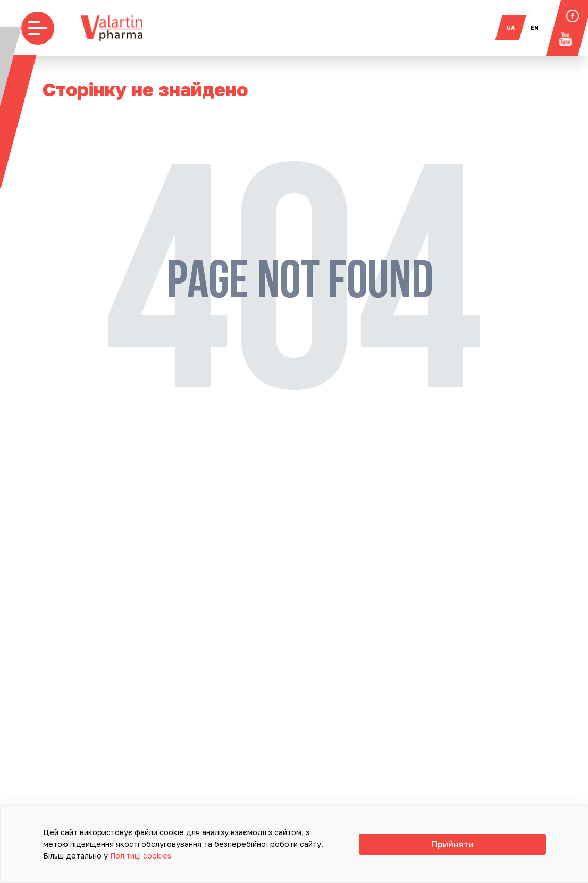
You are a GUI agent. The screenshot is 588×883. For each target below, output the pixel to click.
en (541, 28)
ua (517, 28)
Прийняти (514, 850)
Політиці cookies (325, 856)
